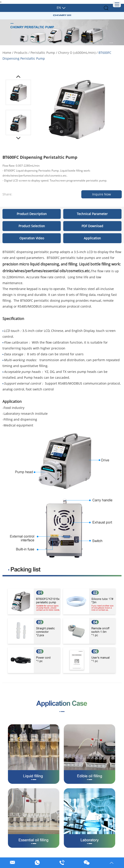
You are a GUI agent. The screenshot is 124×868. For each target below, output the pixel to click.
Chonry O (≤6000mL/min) (77, 53)
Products (21, 53)
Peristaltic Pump (43, 53)
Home (7, 53)
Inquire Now (102, 194)
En (59, 8)
